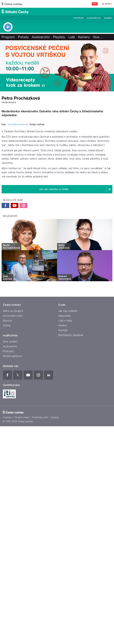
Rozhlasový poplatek (71, 480)
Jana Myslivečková (18, 238)
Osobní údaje (22, 563)
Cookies (7, 563)
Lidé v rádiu (65, 466)
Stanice (7, 466)
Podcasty (9, 496)
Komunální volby (13, 461)
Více (98, 37)
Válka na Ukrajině (13, 456)
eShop (7, 471)
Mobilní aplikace (12, 501)
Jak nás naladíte (68, 456)
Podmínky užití (40, 563)
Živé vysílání (10, 487)
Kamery (108, 18)
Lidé (72, 37)
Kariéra (63, 471)
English (55, 563)
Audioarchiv (94, 18)
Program (78, 18)
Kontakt (63, 475)
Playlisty (59, 37)
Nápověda (64, 461)
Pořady (23, 37)
